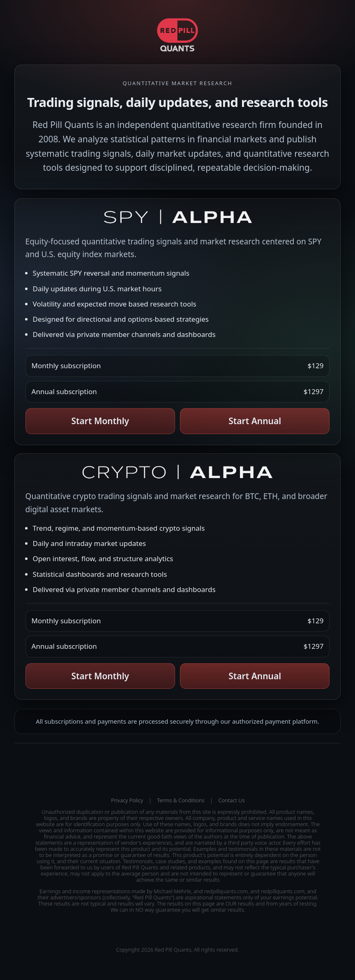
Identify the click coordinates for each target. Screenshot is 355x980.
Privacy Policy (127, 800)
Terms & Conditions (181, 800)
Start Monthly (100, 421)
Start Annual (255, 421)
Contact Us (231, 800)
